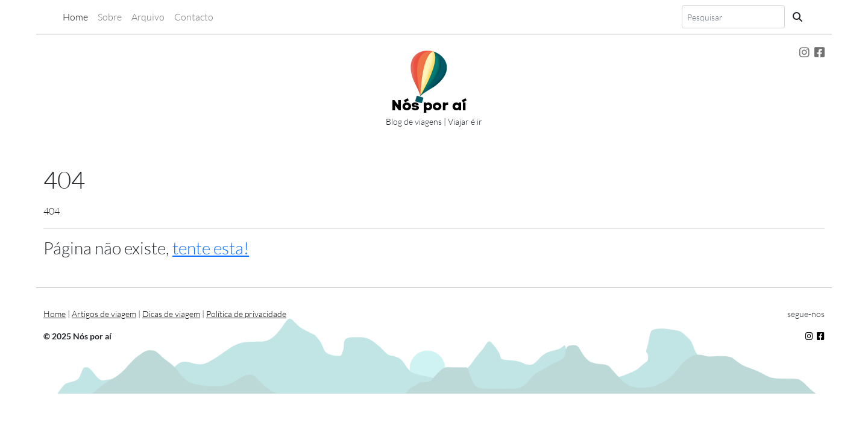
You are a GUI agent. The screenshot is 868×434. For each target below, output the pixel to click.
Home (75, 17)
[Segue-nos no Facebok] (821, 336)
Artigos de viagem (104, 314)
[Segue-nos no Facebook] (819, 52)
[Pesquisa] (797, 17)
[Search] (733, 17)
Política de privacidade (246, 314)
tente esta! (211, 248)
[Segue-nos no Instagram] (804, 52)
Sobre (110, 17)
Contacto (194, 17)
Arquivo (148, 17)
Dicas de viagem (171, 314)
